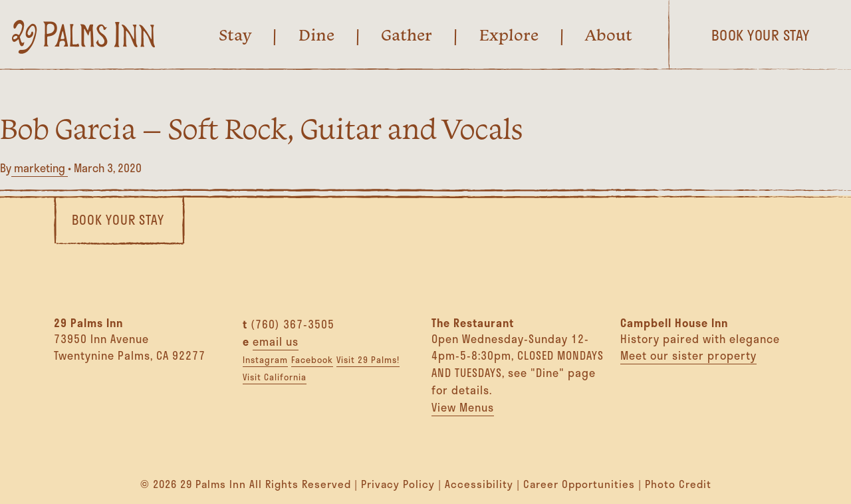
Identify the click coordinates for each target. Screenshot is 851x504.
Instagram (265, 360)
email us (276, 341)
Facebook (312, 360)
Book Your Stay (118, 220)
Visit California (275, 377)
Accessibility (479, 484)
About (609, 35)
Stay (235, 35)
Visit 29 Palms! (368, 360)
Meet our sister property (688, 355)
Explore (509, 35)
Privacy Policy (398, 484)
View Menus (463, 407)
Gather (407, 35)
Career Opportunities (579, 484)
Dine (316, 35)
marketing (40, 168)
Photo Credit (678, 484)
